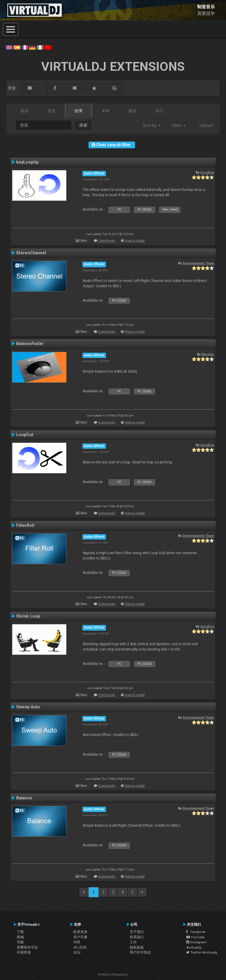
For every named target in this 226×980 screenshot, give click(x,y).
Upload (206, 125)
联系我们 (137, 937)
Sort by (152, 125)
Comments (107, 241)
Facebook (196, 932)
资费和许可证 (27, 947)
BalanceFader (30, 344)
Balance (24, 798)
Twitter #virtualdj (202, 952)
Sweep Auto (28, 707)
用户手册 (80, 937)
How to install (135, 241)
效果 (79, 111)
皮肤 (51, 111)
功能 (20, 942)
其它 (160, 111)
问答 (77, 942)
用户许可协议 (140, 952)
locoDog (207, 172)
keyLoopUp (27, 162)
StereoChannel (31, 253)
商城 (20, 937)
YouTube (195, 937)
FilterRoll (25, 525)
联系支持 (80, 932)
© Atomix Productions (113, 975)
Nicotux (208, 354)
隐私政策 (137, 947)
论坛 (77, 952)
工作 (133, 942)
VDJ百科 (80, 947)
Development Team (198, 263)
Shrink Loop (28, 616)
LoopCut (25, 435)
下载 (20, 932)
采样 (106, 111)
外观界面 (24, 952)
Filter (179, 125)
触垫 (133, 111)
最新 (24, 111)
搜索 (83, 125)
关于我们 (137, 932)
